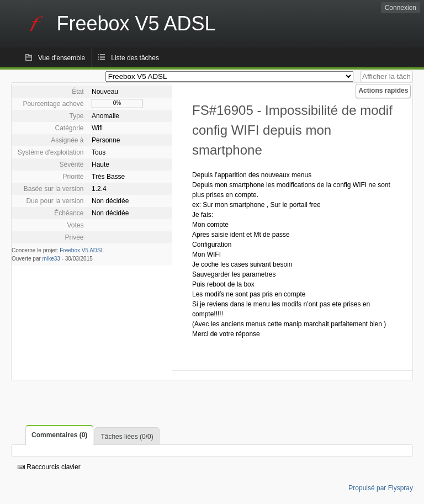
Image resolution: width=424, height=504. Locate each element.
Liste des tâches (135, 58)
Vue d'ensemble (62, 58)
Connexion (401, 8)
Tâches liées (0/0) (127, 437)
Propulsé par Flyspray (381, 488)
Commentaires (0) (59, 435)
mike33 (51, 259)
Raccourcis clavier (49, 467)
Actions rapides (383, 91)
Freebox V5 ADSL (82, 250)
